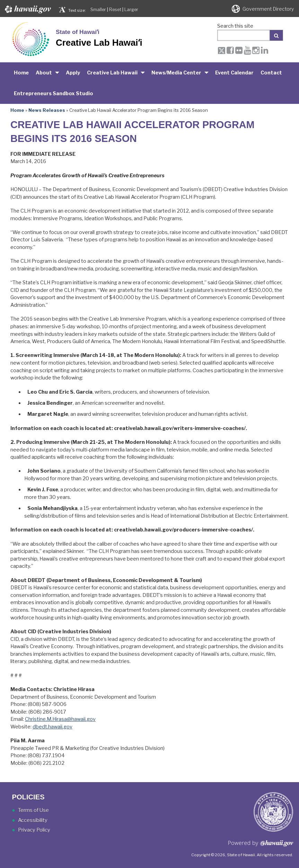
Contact (271, 73)
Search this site (235, 26)
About (44, 73)
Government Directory (268, 9)
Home (21, 73)
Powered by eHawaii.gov (261, 846)
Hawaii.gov (27, 9)
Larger (131, 10)
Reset (115, 10)
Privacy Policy (34, 830)
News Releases (47, 110)
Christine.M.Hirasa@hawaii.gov (60, 719)
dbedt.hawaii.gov (52, 727)
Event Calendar (234, 73)
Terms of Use (33, 810)
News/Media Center (176, 73)
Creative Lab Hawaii (112, 73)
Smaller (98, 10)
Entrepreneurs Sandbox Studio (54, 93)
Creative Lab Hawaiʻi (99, 43)
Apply (73, 73)
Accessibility (33, 820)
